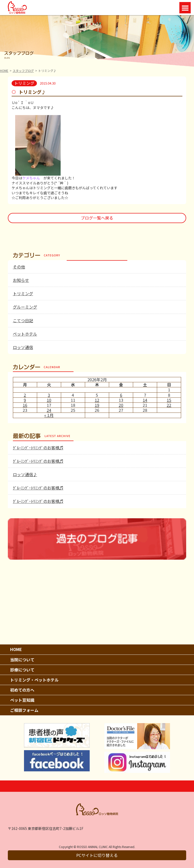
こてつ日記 (23, 320)
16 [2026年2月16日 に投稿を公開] (25, 405)
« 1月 (49, 415)
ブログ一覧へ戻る (97, 218)
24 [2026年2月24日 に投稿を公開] (49, 410)
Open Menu (185, 8)
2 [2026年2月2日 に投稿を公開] (25, 395)
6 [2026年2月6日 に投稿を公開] (121, 395)
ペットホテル (25, 334)
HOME (4, 71)
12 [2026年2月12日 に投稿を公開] (97, 400)
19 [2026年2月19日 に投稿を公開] (97, 405)
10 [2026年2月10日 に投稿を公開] (49, 400)
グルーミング (25, 307)
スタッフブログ (23, 71)
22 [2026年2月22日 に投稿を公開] (169, 405)
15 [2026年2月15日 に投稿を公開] (169, 400)
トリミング (23, 293)
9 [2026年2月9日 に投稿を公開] (25, 400)
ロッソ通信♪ (25, 474)
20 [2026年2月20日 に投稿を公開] (121, 405)
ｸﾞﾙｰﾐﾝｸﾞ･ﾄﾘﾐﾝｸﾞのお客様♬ (38, 448)
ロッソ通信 (23, 347)
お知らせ (21, 280)
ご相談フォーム (24, 710)
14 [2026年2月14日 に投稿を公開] (145, 400)
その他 (19, 267)
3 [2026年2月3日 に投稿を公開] (49, 395)
